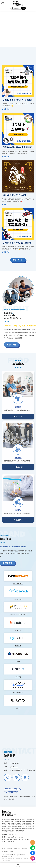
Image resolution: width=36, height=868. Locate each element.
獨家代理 (17, 848)
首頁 (4, 848)
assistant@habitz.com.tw (15, 837)
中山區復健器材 (6, 860)
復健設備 (10, 858)
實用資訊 (5, 851)
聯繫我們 (12, 851)
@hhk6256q (12, 835)
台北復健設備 (25, 858)
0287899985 (11, 842)
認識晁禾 (10, 848)
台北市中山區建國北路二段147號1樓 (18, 839)
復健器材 (5, 858)
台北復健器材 (17, 858)
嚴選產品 (24, 848)
